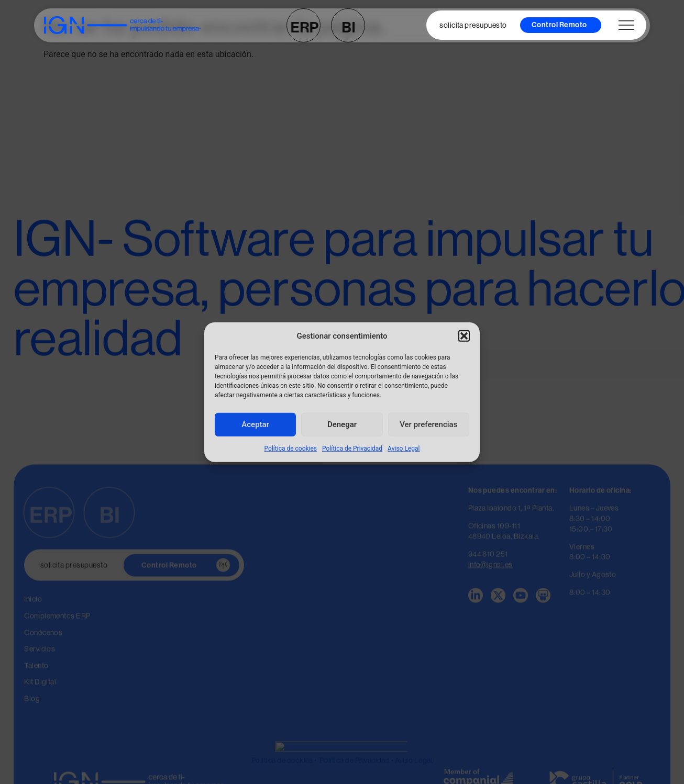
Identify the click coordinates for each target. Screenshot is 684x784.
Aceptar (255, 424)
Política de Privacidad (352, 448)
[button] (464, 336)
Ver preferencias (428, 424)
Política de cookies (291, 448)
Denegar (342, 424)
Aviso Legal (404, 448)
